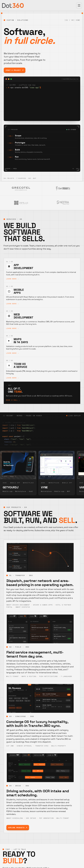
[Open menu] (79, 5)
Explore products (18, 828)
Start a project (15, 70)
